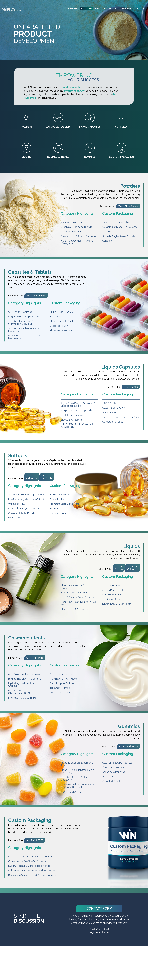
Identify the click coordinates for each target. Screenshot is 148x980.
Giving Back (126, 9)
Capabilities (87, 9)
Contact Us (140, 9)
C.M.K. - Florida (35, 658)
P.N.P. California (47, 477)
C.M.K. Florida (119, 568)
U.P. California (32, 477)
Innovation (100, 9)
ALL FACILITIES (35, 840)
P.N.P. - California (128, 746)
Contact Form (99, 908)
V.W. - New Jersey (128, 206)
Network (113, 9)
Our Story (73, 9)
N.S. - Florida (131, 387)
